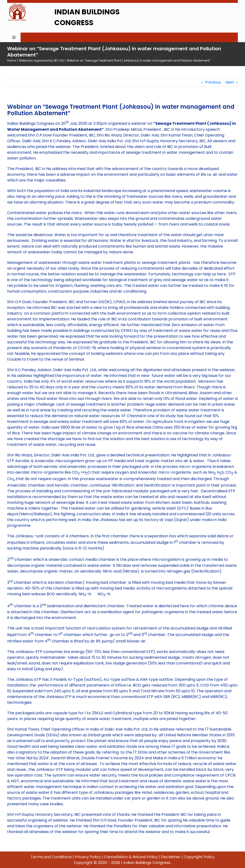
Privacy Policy (88, 857)
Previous (213, 82)
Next (230, 82)
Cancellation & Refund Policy (131, 857)
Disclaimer (171, 857)
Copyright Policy (199, 857)
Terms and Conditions (51, 857)
